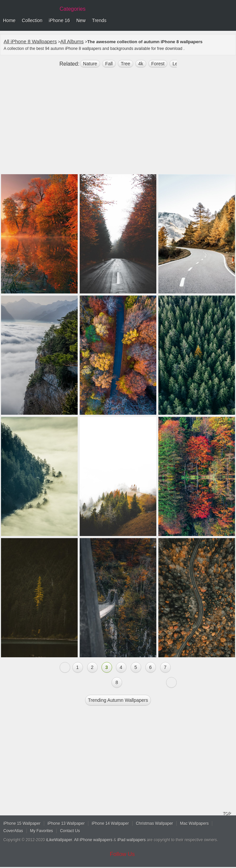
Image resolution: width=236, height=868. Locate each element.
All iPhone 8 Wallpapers (30, 41)
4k (141, 64)
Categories (72, 9)
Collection (32, 20)
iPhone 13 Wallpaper (66, 823)
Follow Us (122, 854)
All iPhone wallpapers (93, 840)
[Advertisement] (118, 124)
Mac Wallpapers (194, 823)
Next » (171, 682)
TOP (227, 813)
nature (90, 64)
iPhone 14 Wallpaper (110, 823)
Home (9, 20)
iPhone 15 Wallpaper (22, 823)
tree (126, 64)
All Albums (72, 41)
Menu (229, 21)
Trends (99, 20)
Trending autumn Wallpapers (118, 700)
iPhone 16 (59, 20)
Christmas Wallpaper (154, 823)
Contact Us (70, 831)
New (81, 20)
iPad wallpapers (132, 840)
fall (109, 64)
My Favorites (42, 831)
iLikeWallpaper (59, 840)
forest (158, 64)
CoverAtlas (13, 831)
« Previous (65, 667)
